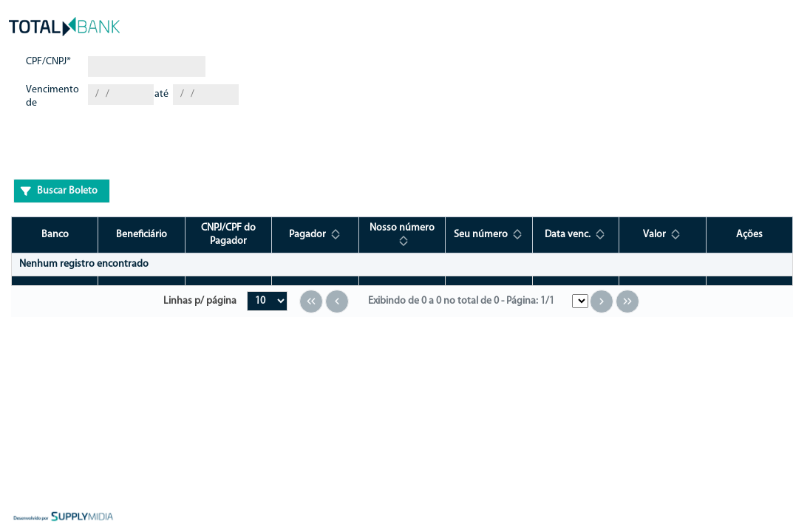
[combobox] (121, 95)
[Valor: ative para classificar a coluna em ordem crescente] (663, 235)
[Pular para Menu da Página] (580, 301)
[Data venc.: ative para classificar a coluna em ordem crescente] (575, 235)
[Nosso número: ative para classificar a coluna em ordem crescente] (402, 235)
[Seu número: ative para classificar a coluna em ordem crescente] (489, 235)
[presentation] (126, 147)
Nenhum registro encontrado (84, 264)
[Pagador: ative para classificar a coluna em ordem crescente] (315, 235)
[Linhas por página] (267, 301)
